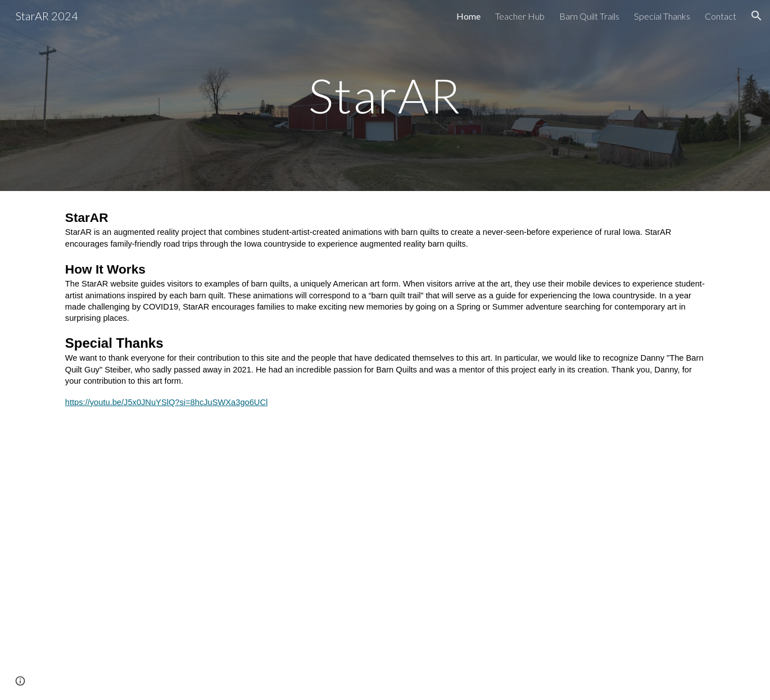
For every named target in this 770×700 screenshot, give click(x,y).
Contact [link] (721, 16)
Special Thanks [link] (662, 16)
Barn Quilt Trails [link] (589, 16)
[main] (385, 95)
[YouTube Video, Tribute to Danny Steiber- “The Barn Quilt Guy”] (385, 580)
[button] (757, 16)
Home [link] (468, 16)
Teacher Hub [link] (520, 16)
